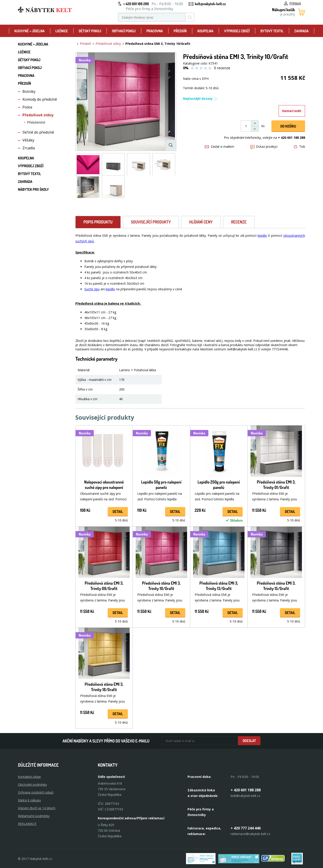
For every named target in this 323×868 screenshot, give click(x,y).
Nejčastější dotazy (200, 99)
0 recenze (222, 68)
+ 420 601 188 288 (136, 4)
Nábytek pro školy (33, 189)
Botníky (29, 91)
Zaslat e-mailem (219, 146)
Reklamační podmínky (34, 816)
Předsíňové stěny (38, 115)
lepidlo (110, 289)
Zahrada (301, 31)
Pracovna (155, 31)
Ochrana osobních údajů (36, 792)
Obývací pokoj (124, 31)
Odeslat (249, 741)
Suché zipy (92, 289)
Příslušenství (36, 122)
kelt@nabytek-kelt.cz (210, 4)
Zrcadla (29, 148)
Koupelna (205, 31)
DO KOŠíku (288, 126)
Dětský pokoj (90, 31)
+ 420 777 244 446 (246, 828)
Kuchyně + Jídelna (29, 31)
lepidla (262, 235)
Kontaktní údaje (29, 777)
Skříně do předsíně (38, 132)
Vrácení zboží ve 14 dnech (37, 808)
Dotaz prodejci (264, 146)
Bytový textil (272, 31)
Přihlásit (292, 3)
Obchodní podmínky (32, 784)
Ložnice (62, 31)
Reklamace (27, 824)
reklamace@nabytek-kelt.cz (250, 834)
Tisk (299, 146)
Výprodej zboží (237, 31)
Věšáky (28, 140)
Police (27, 107)
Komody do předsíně (40, 99)
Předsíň (180, 31)
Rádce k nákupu (29, 800)
